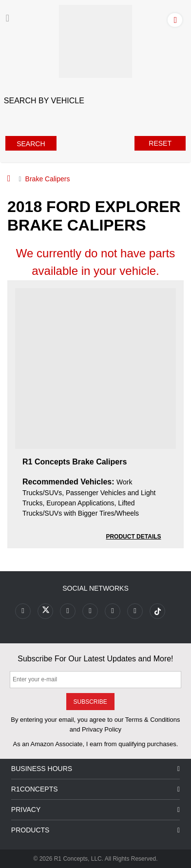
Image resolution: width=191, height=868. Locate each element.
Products (95, 830)
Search (31, 144)
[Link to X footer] (45, 611)
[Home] (9, 178)
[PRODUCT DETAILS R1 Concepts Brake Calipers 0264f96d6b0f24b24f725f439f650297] (133, 536)
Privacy (95, 810)
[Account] (177, 19)
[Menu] (8, 18)
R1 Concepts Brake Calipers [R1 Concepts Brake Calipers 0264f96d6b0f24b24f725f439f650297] (75, 462)
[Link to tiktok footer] (157, 611)
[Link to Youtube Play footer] (68, 611)
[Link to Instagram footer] (113, 611)
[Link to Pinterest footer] (90, 611)
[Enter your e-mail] (95, 680)
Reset (160, 143)
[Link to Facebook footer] (23, 611)
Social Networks (95, 588)
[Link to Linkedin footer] (135, 611)
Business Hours (95, 769)
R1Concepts (95, 789)
